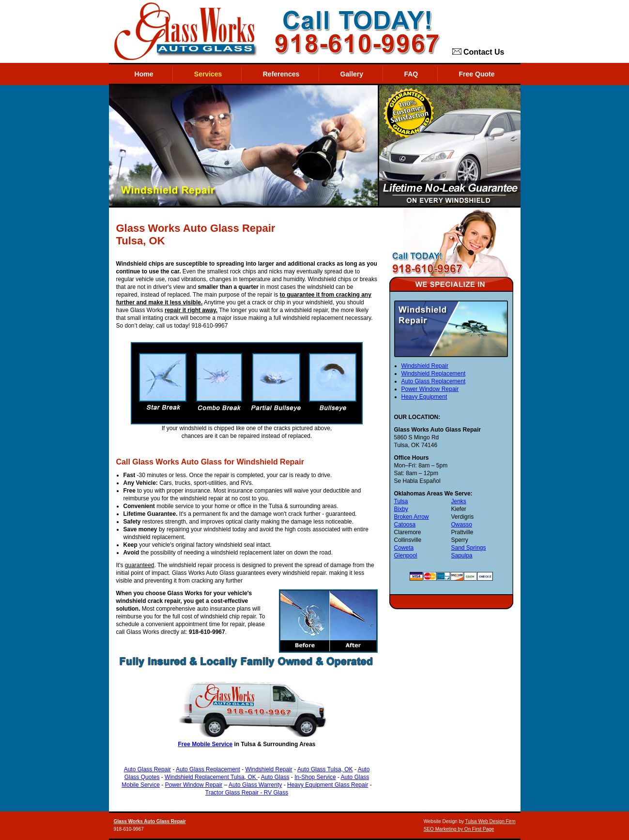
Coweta (404, 548)
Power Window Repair (194, 785)
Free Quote (477, 74)
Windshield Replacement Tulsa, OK (211, 777)
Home (144, 74)
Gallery (352, 74)
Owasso (461, 525)
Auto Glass (275, 777)
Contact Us (478, 52)
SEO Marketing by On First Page (459, 829)
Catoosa (405, 525)
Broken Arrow (412, 517)
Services (208, 74)
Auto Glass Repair (147, 769)
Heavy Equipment (424, 397)
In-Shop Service (315, 777)
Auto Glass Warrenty (255, 785)
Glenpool (406, 555)
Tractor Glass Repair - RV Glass (247, 793)
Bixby (401, 509)
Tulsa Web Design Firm (491, 821)
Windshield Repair (268, 769)
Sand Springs (468, 548)
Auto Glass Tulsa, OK (325, 769)
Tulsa (401, 501)
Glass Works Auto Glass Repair (150, 821)
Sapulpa (461, 555)
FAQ (411, 74)
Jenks (458, 501)
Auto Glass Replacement (208, 769)
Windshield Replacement (434, 374)
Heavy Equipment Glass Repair (328, 785)
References (281, 74)
